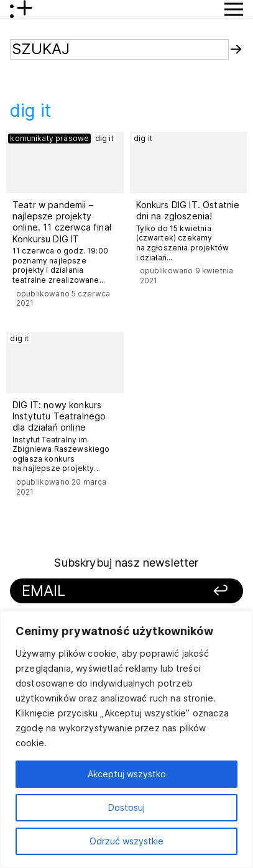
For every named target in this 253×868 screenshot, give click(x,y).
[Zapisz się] (209, 591)
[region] (126, 739)
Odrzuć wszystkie (126, 841)
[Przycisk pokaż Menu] (234, 9)
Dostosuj (126, 807)
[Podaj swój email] (103, 591)
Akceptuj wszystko (127, 774)
